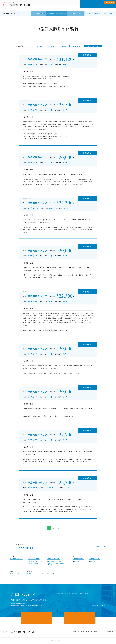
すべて (29, 46)
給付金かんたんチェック (35, 561)
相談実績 (88, 8)
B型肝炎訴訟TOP (16, 559)
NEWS (101, 8)
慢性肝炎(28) (77, 46)
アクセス (107, 8)
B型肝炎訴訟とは (54, 14)
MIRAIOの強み (65, 14)
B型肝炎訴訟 (7, 14)
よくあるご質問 (108, 14)
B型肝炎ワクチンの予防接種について (58, 563)
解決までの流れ (87, 14)
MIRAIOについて (79, 8)
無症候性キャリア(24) (93, 46)
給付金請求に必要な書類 (55, 561)
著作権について (109, 632)
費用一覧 (95, 8)
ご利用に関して (85, 632)
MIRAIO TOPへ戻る (101, 546)
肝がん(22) (51, 46)
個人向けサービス (67, 8)
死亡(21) (40, 46)
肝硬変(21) (64, 46)
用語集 (50, 565)
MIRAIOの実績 (76, 14)
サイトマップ (75, 632)
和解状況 (92, 561)
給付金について (43, 14)
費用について (97, 14)
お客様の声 (77, 561)
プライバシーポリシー (97, 632)
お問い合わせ (110, 2)
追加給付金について (34, 563)
